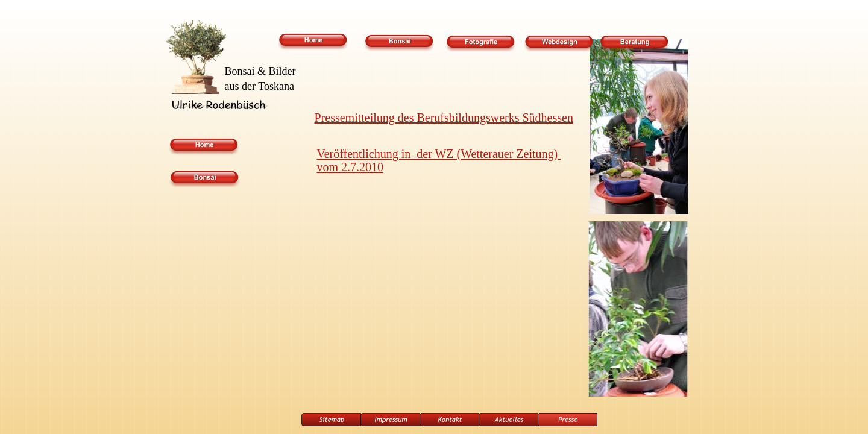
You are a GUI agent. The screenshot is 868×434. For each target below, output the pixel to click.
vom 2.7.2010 (351, 167)
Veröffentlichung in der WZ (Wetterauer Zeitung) (439, 154)
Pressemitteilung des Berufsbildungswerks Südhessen (444, 118)
